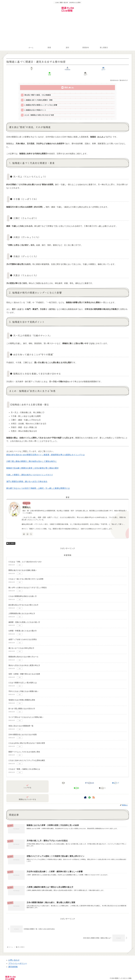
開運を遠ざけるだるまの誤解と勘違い (23, 566)
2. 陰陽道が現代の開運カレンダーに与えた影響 (41, 101)
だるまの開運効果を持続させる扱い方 (23, 592)
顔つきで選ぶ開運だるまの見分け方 (22, 705)
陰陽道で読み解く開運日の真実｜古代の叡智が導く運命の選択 (32, 464)
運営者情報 (13, 964)
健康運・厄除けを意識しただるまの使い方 (24, 618)
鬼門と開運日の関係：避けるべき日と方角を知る (27, 478)
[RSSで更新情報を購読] (31, 530)
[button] (109, 69)
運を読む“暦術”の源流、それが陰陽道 (38, 90)
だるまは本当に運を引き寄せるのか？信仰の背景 (27, 739)
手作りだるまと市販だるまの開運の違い (23, 687)
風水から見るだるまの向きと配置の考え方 (24, 662)
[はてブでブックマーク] (67, 69)
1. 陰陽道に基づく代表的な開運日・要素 (39, 95)
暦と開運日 (11, 540)
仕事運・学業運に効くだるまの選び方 (23, 627)
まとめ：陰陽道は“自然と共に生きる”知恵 (39, 111)
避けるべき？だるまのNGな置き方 (21, 644)
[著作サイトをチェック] (24, 530)
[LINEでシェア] (88, 69)
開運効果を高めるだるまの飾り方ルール (23, 653)
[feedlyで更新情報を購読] (27, 530)
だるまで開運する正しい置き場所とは (23, 679)
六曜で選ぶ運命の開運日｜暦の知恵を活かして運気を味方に (31, 458)
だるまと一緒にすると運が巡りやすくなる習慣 (26, 575)
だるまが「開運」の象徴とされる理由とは (24, 765)
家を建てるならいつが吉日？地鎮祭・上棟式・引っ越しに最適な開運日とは (38, 484)
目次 (66, 82)
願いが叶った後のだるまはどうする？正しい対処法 (28, 584)
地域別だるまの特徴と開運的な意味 (22, 696)
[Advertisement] (68, 29)
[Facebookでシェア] (47, 69)
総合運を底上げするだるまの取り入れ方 (23, 601)
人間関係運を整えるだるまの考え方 (22, 610)
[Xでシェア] (26, 69)
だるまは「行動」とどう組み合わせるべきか (25, 558)
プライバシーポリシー (18, 960)
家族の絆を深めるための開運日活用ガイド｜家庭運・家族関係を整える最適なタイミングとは (45, 451)
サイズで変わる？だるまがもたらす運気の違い (26, 713)
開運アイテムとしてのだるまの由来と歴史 (24, 748)
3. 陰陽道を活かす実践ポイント (36, 106)
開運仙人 (27, 503)
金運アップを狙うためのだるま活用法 (23, 636)
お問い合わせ (14, 957)
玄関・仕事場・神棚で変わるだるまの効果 (24, 670)
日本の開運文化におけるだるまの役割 (23, 731)
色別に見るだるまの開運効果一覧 (21, 722)
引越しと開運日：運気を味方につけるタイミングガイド (30, 471)
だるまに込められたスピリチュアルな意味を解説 (27, 757)
